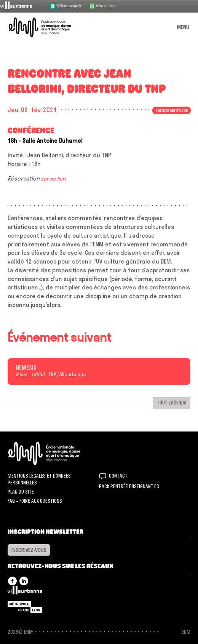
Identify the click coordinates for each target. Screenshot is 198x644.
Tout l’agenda (172, 403)
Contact (118, 476)
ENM (54, 453)
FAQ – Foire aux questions (35, 501)
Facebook (12, 581)
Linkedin (24, 581)
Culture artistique (172, 110)
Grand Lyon (25, 607)
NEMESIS (26, 368)
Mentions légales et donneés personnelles (39, 479)
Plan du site (21, 492)
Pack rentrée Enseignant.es (129, 486)
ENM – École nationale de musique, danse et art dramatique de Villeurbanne (49, 27)
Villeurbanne (25, 592)
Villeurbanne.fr (66, 6)
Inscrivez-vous (29, 550)
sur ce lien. (54, 179)
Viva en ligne (103, 6)
